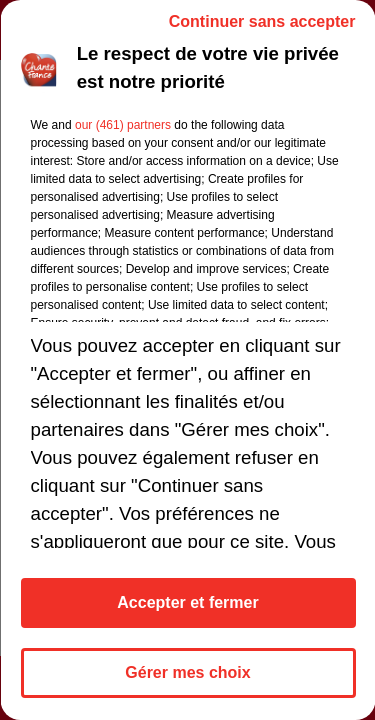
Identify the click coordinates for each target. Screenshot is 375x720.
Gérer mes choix (187, 672)
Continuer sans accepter (261, 21)
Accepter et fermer (187, 602)
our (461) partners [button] (122, 125)
